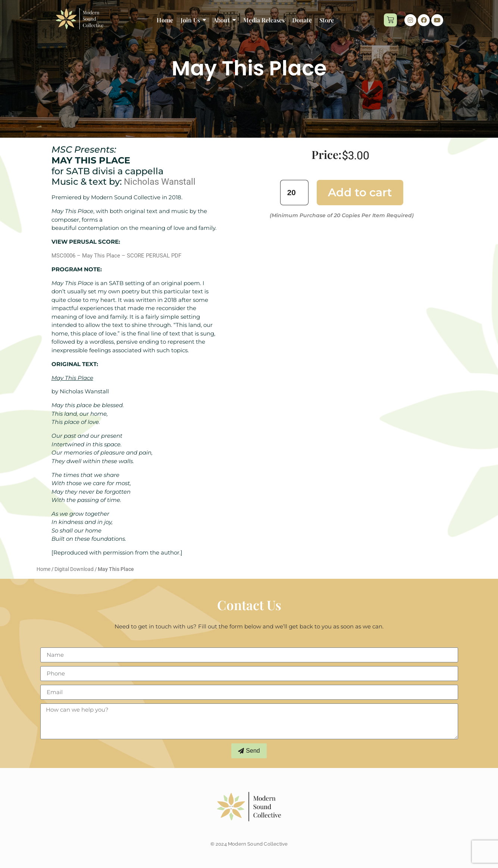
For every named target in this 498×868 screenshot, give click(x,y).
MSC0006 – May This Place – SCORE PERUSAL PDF (116, 256)
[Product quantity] (294, 192)
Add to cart (360, 192)
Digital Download (74, 569)
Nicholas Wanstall (160, 182)
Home (43, 569)
